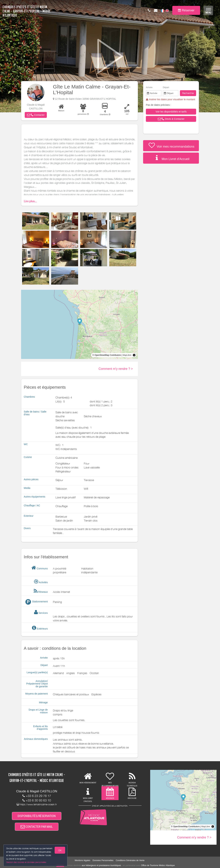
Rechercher (188, 93)
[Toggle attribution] (134, 355)
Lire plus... (30, 201)
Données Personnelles (103, 860)
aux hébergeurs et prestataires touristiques (101, 865)
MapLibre (127, 355)
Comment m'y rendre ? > (116, 369)
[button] (36, 115)
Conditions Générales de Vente (130, 860)
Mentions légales (82, 860)
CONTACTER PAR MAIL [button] (37, 827)
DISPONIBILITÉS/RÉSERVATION (37, 816)
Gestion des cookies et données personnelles (26, 862)
